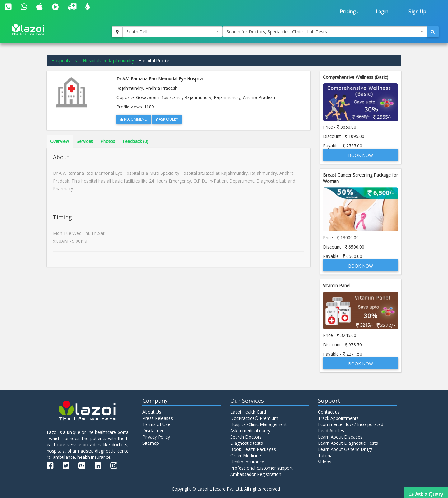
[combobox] (172, 32)
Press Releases (158, 418)
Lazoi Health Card (248, 412)
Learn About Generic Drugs (345, 449)
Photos (108, 141)
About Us (152, 412)
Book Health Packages (253, 449)
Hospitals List (65, 61)
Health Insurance (247, 462)
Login (384, 12)
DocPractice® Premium (254, 418)
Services (85, 141)
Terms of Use (156, 424)
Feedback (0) (135, 141)
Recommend (134, 119)
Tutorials (327, 455)
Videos (325, 462)
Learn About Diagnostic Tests (348, 443)
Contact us (329, 412)
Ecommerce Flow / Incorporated (351, 424)
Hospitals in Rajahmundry (108, 61)
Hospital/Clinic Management (259, 424)
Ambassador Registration (256, 474)
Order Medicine (246, 455)
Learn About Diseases (340, 437)
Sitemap (151, 443)
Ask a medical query (250, 431)
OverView (60, 141)
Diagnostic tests (247, 443)
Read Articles (331, 431)
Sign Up (419, 12)
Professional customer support (261, 468)
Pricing (349, 12)
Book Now (361, 155)
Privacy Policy (156, 437)
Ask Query (167, 119)
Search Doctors (246, 437)
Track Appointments (338, 418)
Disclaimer (153, 431)
